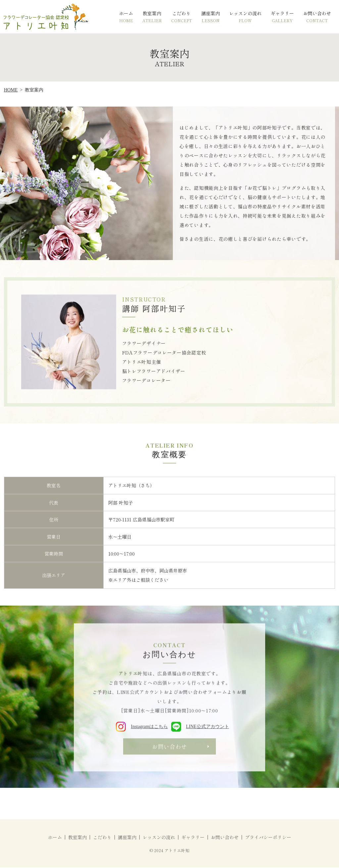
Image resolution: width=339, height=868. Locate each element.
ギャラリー (282, 17)
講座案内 (211, 17)
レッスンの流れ (245, 17)
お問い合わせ (317, 17)
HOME (11, 90)
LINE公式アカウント (200, 729)
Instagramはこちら (142, 729)
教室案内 (152, 17)
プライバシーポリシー (268, 838)
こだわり (182, 17)
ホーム (126, 17)
